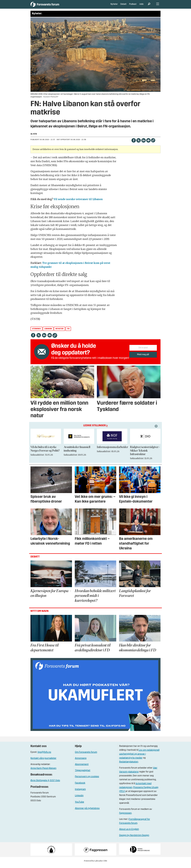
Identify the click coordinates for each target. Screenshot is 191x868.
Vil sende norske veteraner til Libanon (78, 203)
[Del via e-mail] (148, 144)
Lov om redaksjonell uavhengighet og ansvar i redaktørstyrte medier (139, 758)
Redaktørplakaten (129, 765)
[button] (156, 430)
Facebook (80, 787)
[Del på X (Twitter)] (138, 144)
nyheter (60, 332)
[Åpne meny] (158, 6)
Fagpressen (125, 817)
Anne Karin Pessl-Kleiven (43, 772)
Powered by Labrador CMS (95, 864)
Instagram (80, 793)
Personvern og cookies (87, 780)
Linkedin (79, 799)
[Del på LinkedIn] (143, 144)
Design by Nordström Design (134, 839)
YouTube (79, 806)
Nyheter (114, 6)
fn (68, 332)
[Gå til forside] (53, 6)
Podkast (133, 6)
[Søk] (149, 6)
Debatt (123, 6)
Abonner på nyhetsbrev (87, 812)
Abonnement (82, 768)
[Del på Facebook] (134, 144)
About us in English (129, 833)
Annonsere (81, 762)
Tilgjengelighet (83, 774)
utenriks (36, 332)
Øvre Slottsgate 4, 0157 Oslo (45, 784)
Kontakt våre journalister (43, 762)
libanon (48, 332)
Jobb (141, 6)
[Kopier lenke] (153, 144)
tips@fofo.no (44, 756)
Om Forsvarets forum (86, 756)
